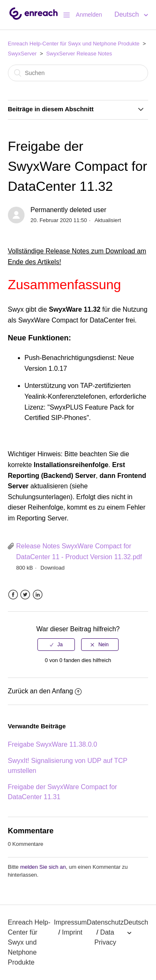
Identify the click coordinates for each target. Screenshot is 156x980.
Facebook (13, 595)
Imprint (72, 932)
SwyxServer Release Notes (79, 54)
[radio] (56, 645)
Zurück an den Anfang (45, 691)
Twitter (25, 595)
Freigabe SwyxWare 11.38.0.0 (53, 744)
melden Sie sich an (43, 867)
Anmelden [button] (89, 15)
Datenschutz (105, 922)
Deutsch (128, 14)
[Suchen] (78, 73)
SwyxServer (22, 54)
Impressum (70, 922)
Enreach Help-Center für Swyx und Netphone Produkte (74, 44)
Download (52, 568)
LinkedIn (38, 595)
